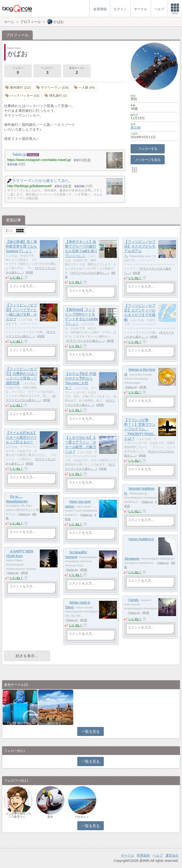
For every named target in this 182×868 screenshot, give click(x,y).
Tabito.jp (131, 387)
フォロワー (47, 71)
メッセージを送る (148, 160)
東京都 (136, 128)
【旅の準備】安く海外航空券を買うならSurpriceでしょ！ (21, 246)
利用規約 (143, 855)
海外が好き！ (56, 723)
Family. (134, 600)
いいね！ (17, 277)
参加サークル (77, 71)
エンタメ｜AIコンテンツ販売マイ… (18, 815)
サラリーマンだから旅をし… (90, 273)
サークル (127, 855)
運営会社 (172, 855)
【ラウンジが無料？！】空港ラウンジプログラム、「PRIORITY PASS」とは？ (140, 429)
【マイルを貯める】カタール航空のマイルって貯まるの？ (21, 437)
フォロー (18, 71)
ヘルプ (158, 855)
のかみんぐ (82, 817)
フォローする (148, 149)
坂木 (50, 817)
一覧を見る (91, 732)
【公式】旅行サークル (20, 723)
